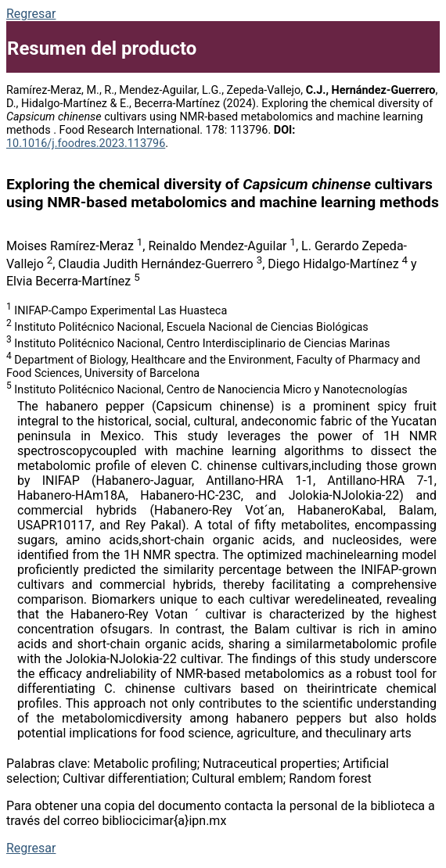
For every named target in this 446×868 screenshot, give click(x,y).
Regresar (31, 14)
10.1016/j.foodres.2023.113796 (86, 143)
